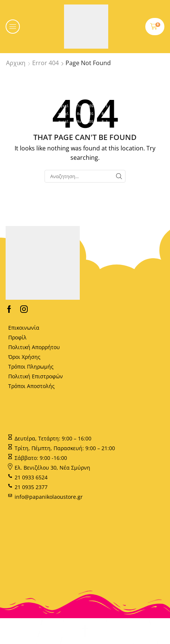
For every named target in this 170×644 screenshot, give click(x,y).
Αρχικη (16, 63)
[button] (13, 27)
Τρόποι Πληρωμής (31, 367)
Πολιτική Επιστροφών (36, 376)
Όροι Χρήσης (24, 357)
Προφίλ (17, 337)
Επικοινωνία (24, 328)
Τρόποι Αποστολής (31, 386)
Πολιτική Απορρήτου (34, 347)
